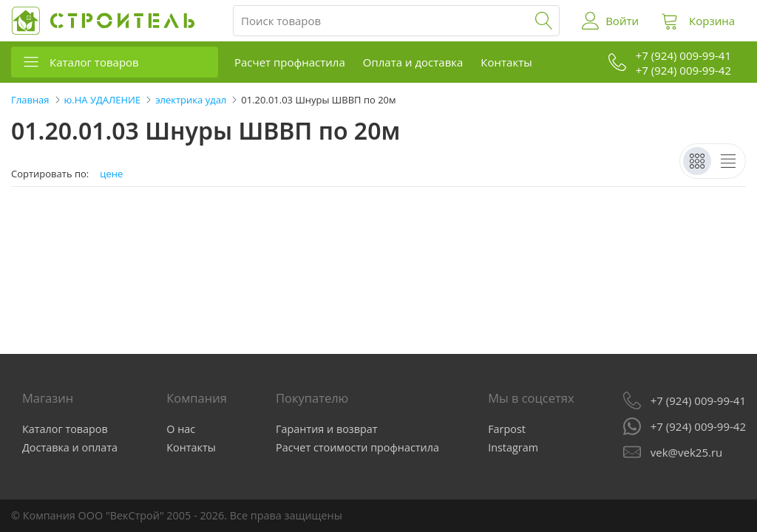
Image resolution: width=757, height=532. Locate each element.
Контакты (506, 62)
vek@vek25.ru (686, 452)
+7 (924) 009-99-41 (698, 400)
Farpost (507, 429)
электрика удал (191, 100)
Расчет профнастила (290, 62)
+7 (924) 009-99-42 (698, 426)
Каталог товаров (94, 62)
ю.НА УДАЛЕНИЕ (103, 100)
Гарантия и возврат (327, 429)
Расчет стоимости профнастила (357, 447)
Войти (622, 21)
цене (111, 174)
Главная (30, 100)
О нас (181, 429)
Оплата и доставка (413, 62)
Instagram (513, 447)
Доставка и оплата (70, 447)
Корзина (712, 21)
